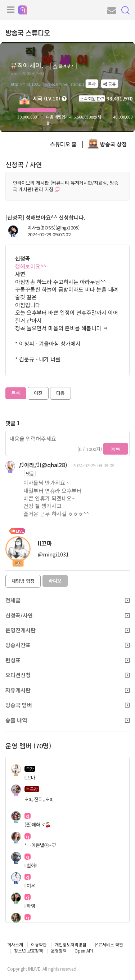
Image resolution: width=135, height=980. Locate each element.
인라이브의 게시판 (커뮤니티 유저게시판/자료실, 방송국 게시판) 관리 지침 (66, 186)
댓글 (30, 473)
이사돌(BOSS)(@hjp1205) (53, 228)
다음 (60, 393)
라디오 (55, 581)
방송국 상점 (107, 144)
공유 (110, 84)
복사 (92, 84)
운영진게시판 (67, 630)
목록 (16, 393)
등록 (116, 449)
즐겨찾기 (64, 66)
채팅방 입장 (23, 581)
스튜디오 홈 (63, 144)
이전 (38, 393)
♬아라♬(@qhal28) (43, 465)
